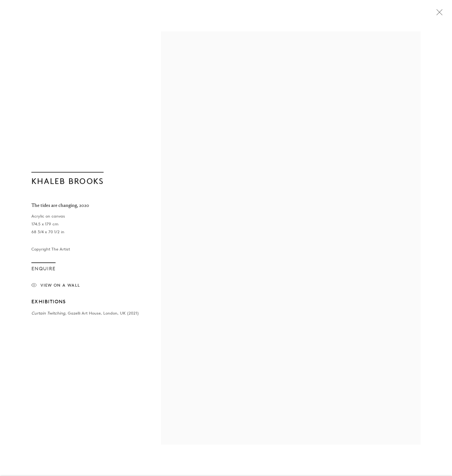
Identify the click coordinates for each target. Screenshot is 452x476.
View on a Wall (56, 287)
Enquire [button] (43, 270)
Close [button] (438, 14)
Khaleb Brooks (67, 182)
